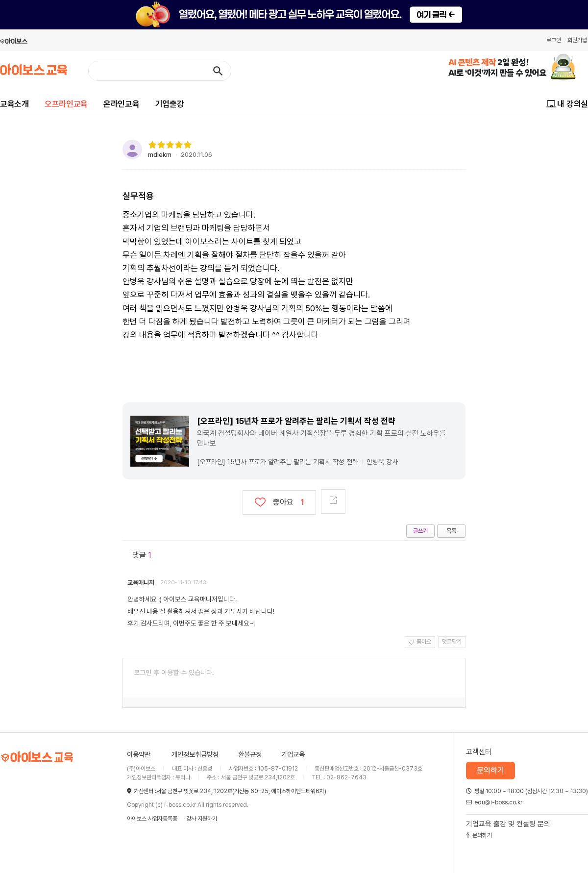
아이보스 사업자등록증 (152, 819)
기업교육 (293, 754)
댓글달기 (452, 642)
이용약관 (139, 754)
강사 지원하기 (202, 819)
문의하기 (490, 770)
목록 (451, 531)
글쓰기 (420, 531)
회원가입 (577, 40)
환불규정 (250, 754)
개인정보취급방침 (195, 754)
